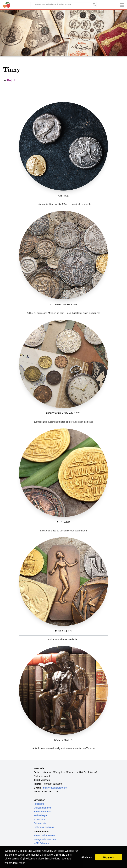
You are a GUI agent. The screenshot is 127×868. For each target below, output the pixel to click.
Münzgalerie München (45, 839)
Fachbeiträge (40, 815)
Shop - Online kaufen (44, 835)
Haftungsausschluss (44, 827)
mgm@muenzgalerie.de (55, 788)
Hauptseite (39, 804)
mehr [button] (22, 863)
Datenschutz (40, 823)
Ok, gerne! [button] (109, 857)
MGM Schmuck (41, 843)
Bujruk (11, 80)
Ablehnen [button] (87, 857)
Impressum (39, 819)
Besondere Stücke (43, 812)
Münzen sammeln (42, 808)
